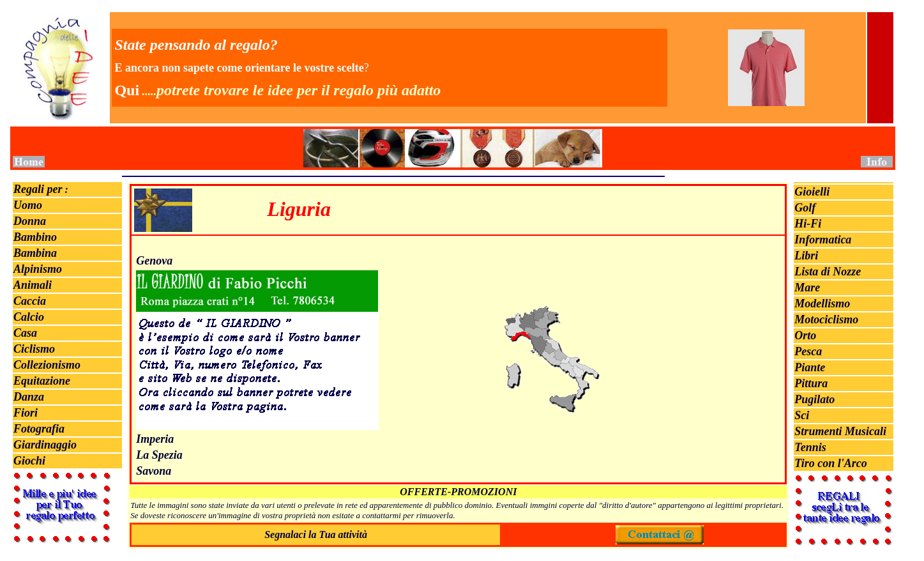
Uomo (28, 205)
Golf (805, 208)
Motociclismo (826, 319)
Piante (810, 367)
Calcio (29, 317)
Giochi (29, 461)
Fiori (26, 413)
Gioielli (812, 192)
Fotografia (39, 429)
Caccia (30, 301)
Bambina (35, 253)
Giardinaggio (45, 445)
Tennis (810, 447)
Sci (802, 415)
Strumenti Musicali (840, 431)
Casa (25, 333)
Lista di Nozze (828, 272)
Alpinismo (38, 269)
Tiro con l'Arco (830, 463)
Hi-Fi (808, 224)
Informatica (823, 240)
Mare (807, 288)
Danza (29, 397)
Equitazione (42, 381)
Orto (805, 335)
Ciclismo (34, 349)
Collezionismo (47, 365)
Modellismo (822, 304)
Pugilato (814, 399)
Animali (33, 285)
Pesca (808, 351)
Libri (806, 256)
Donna (30, 221)
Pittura (811, 383)
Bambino (35, 237)
